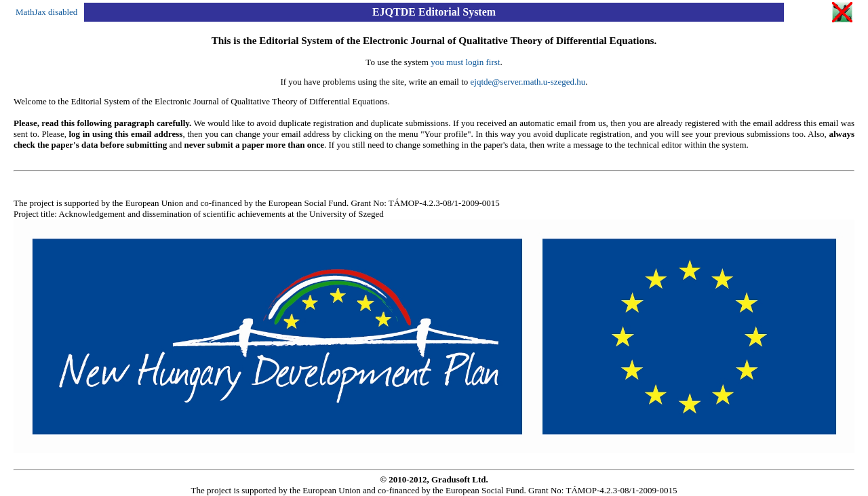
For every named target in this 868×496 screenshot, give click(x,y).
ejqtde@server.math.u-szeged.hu (528, 82)
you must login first (465, 62)
